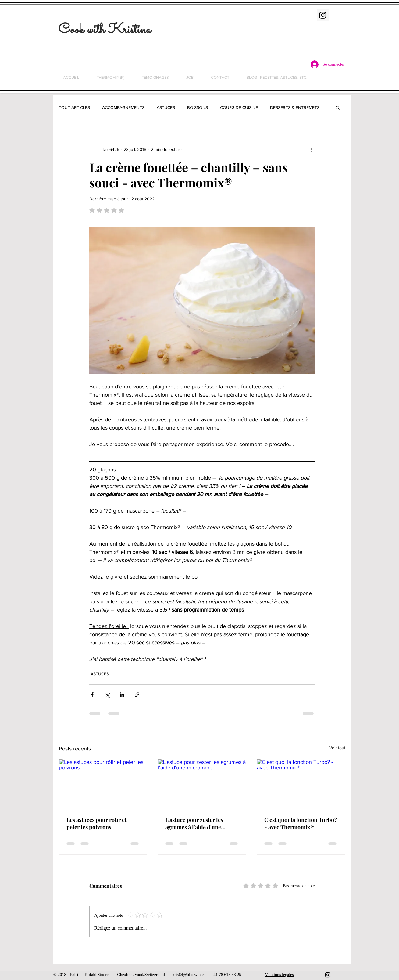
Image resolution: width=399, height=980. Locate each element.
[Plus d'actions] (311, 149)
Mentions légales (279, 975)
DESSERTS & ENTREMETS (295, 107)
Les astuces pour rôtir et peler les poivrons (96, 823)
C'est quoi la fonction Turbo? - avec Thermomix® (301, 823)
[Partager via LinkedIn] (122, 695)
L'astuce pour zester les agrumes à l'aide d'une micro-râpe (194, 823)
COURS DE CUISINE (239, 107)
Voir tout (337, 748)
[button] (338, 107)
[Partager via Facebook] (92, 695)
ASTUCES (166, 107)
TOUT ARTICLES (74, 107)
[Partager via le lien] (137, 695)
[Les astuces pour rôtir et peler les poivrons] (103, 784)
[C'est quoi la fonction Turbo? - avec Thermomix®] (301, 784)
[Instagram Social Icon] (323, 15)
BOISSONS (198, 107)
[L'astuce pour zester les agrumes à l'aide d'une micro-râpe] (202, 784)
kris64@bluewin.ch (189, 975)
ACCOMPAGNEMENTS (123, 107)
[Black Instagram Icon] (328, 975)
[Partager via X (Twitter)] (107, 695)
